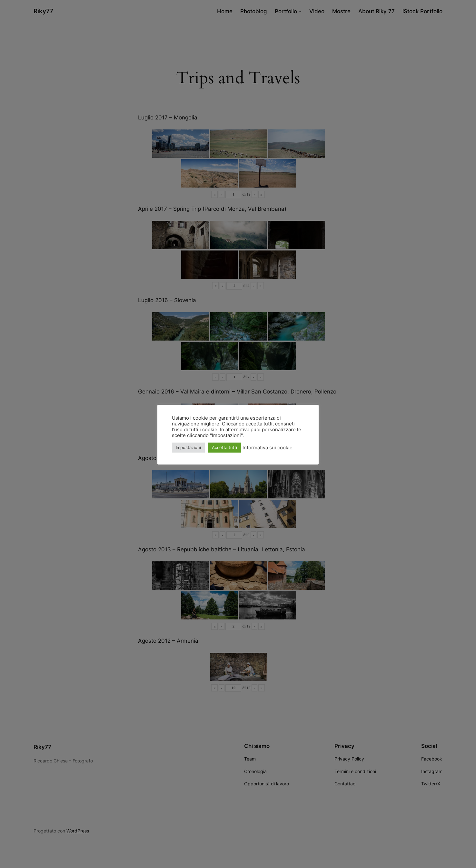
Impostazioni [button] (188, 447)
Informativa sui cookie (268, 448)
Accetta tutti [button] (224, 447)
